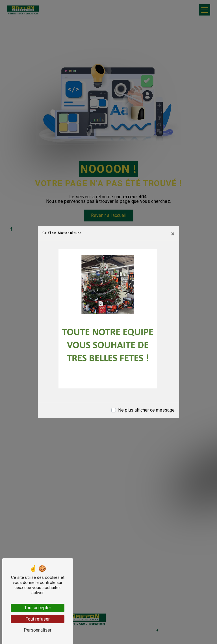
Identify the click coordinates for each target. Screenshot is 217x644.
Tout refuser (38, 619)
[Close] (173, 234)
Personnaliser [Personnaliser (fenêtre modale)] (38, 630)
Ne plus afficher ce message (146, 410)
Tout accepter (38, 608)
